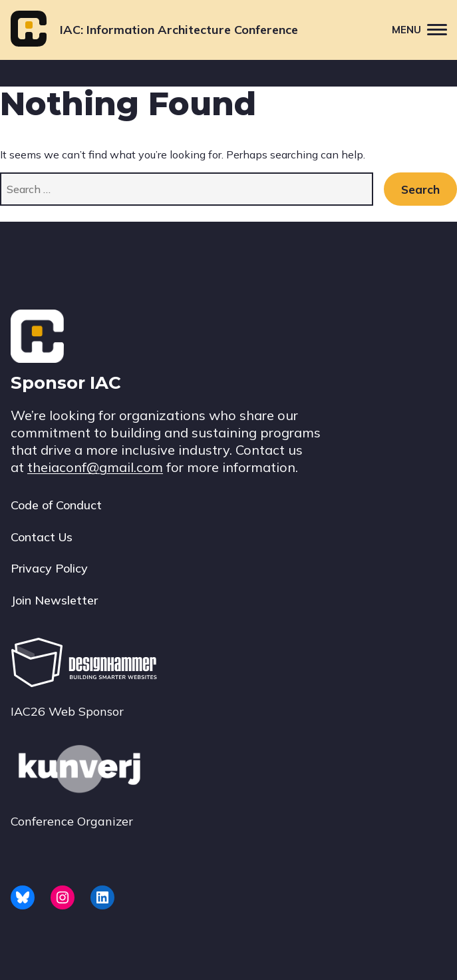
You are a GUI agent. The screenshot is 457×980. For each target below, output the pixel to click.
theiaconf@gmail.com (95, 467)
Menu (424, 29)
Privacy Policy (49, 568)
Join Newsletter (54, 600)
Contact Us (42, 537)
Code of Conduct (56, 505)
